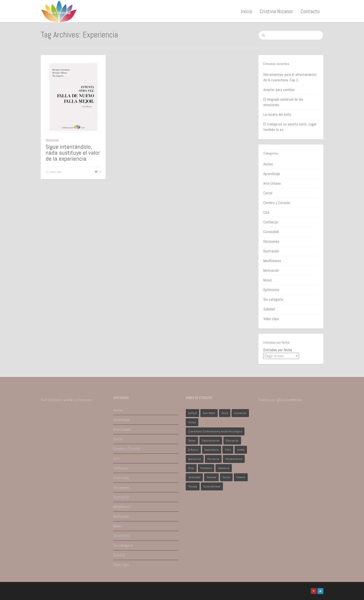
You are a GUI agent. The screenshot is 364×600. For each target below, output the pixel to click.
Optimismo (271, 290)
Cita (266, 212)
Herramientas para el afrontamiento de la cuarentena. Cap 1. (290, 77)
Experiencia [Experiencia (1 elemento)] (212, 450)
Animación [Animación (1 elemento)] (240, 413)
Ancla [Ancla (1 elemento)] (225, 413)
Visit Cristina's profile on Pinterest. (67, 400)
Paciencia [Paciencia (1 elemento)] (213, 459)
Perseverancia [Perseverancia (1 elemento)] (234, 459)
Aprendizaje (272, 174)
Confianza (271, 222)
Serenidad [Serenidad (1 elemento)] (194, 477)
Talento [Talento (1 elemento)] (241, 477)
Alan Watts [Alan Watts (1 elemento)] (209, 413)
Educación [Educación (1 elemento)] (232, 441)
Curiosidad (271, 232)
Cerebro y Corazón (277, 203)
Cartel (268, 193)
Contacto (310, 11)
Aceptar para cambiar (279, 90)
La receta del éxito (277, 114)
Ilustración (271, 251)
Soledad (269, 309)
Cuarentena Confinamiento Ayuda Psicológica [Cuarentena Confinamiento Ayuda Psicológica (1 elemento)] (215, 431)
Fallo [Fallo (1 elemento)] (228, 450)
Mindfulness (272, 261)
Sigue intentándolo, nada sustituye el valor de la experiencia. (73, 153)
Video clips (271, 319)
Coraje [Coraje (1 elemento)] (192, 422)
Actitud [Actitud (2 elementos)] (192, 413)
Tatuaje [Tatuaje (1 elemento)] (193, 486)
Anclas (268, 164)
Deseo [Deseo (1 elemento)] (192, 441)
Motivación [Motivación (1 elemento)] (195, 459)
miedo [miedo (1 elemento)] (241, 450)
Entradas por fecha (278, 350)
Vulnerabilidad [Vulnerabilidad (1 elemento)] (212, 486)
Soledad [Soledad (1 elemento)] (211, 477)
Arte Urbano (272, 183)
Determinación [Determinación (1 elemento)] (211, 441)
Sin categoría (273, 299)
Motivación (52, 140)
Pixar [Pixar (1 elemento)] (191, 468)
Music (268, 280)
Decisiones (271, 241)
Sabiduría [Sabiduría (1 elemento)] (224, 468)
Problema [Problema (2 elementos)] (206, 468)
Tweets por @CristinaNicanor (281, 400)
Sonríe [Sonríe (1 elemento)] (226, 477)
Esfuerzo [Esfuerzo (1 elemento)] (193, 450)
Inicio (247, 11)
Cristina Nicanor (276, 11)
